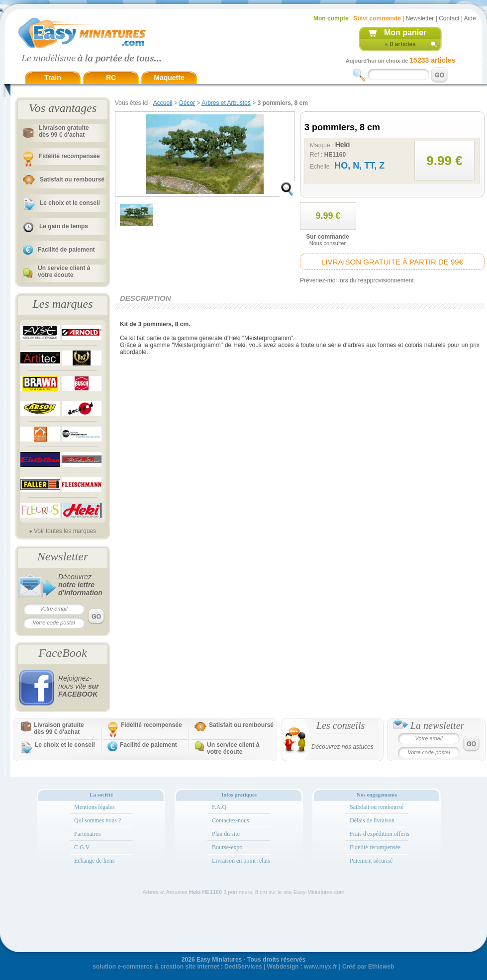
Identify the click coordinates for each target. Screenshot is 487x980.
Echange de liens (94, 861)
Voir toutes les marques (65, 531)
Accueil (163, 103)
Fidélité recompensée (69, 156)
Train (52, 78)
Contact (449, 18)
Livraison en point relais (241, 861)
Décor (187, 103)
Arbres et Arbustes (226, 103)
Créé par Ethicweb (368, 967)
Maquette (169, 78)
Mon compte (331, 18)
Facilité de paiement (66, 250)
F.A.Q (219, 807)
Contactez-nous (231, 820)
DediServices (243, 967)
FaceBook (62, 653)
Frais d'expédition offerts (380, 834)
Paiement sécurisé (371, 861)
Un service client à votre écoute (64, 271)
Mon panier (405, 33)
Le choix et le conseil (70, 203)
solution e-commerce (123, 967)
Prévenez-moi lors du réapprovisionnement (357, 280)
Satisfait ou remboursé (72, 179)
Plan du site (226, 834)
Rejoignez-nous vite (79, 686)
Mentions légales (95, 807)
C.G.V (82, 847)
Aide (470, 18)
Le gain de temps (64, 226)
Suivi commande (377, 18)
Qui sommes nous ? (97, 820)
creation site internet (190, 967)
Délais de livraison (372, 820)
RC (111, 78)
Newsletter (420, 18)
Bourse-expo (227, 847)
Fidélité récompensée (375, 847)
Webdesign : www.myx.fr (302, 967)
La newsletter (437, 725)
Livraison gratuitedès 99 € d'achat (64, 131)
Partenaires (87, 834)
